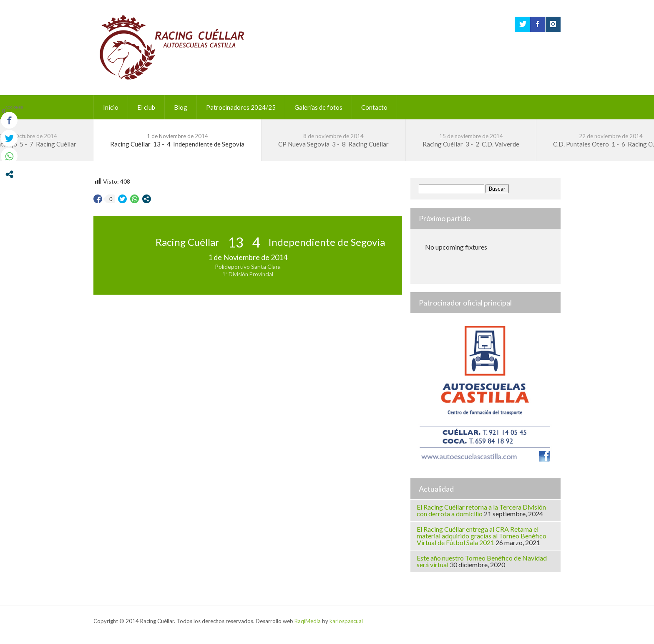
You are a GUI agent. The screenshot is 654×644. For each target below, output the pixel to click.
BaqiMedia (308, 621)
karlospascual (346, 621)
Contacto (374, 107)
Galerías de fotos (318, 107)
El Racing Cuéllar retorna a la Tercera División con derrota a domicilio (481, 510)
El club (146, 107)
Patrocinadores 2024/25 (241, 107)
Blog (181, 107)
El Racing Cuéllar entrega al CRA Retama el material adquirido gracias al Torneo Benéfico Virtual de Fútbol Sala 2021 (482, 536)
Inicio (111, 107)
